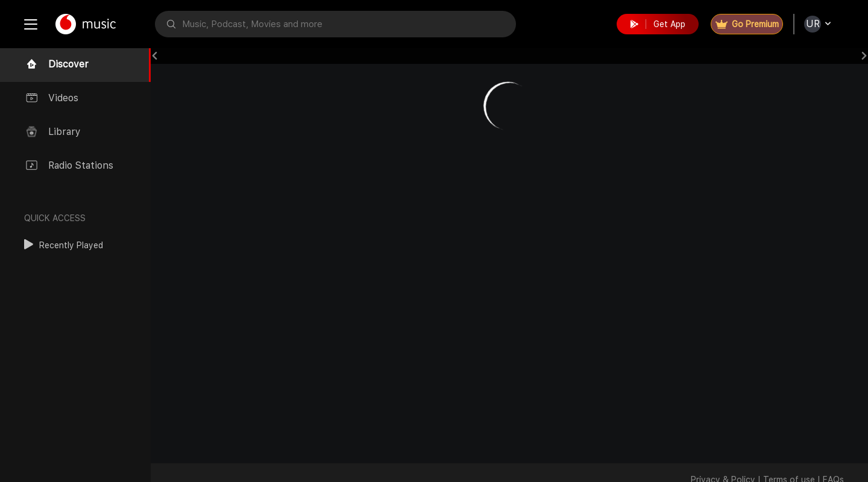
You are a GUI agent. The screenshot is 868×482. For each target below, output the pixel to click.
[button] (64, 245)
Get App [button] (658, 24)
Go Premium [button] (747, 24)
